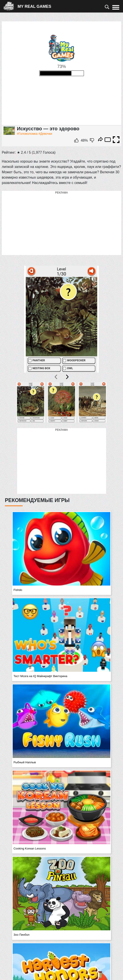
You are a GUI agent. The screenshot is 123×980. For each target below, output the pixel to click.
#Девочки (45, 134)
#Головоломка (27, 134)
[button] (31, 402)
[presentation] (56, 377)
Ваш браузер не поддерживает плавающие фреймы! (61, 73)
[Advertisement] (62, 223)
